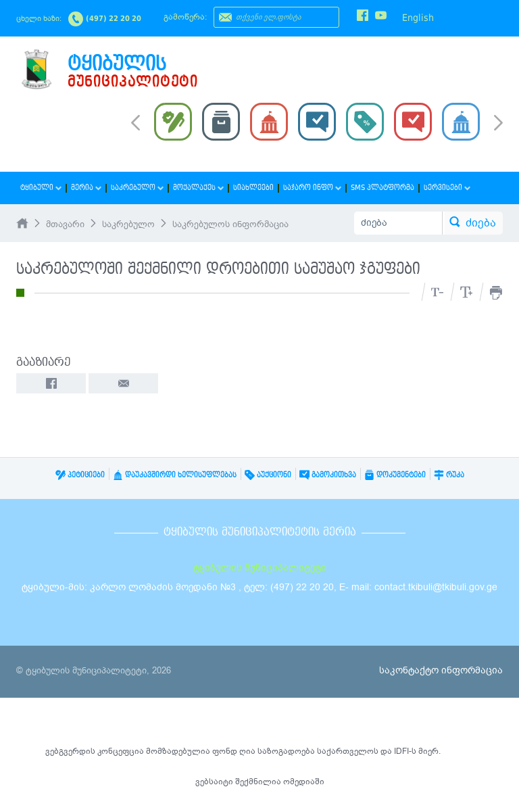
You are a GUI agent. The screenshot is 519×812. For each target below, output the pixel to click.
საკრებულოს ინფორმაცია (230, 224)
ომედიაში (304, 782)
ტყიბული (41, 188)
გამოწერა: (185, 17)
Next (498, 124)
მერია (86, 188)
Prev (135, 122)
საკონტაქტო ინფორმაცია (441, 670)
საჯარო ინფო (312, 188)
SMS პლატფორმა (382, 188)
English (418, 18)
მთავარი (65, 224)
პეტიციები (80, 475)
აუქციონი (268, 475)
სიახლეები (253, 188)
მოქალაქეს (198, 188)
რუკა (449, 475)
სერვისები (447, 188)
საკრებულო (137, 188)
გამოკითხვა (328, 475)
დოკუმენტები (395, 475)
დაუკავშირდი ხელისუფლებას (175, 475)
